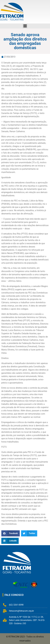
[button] (11, 533)
